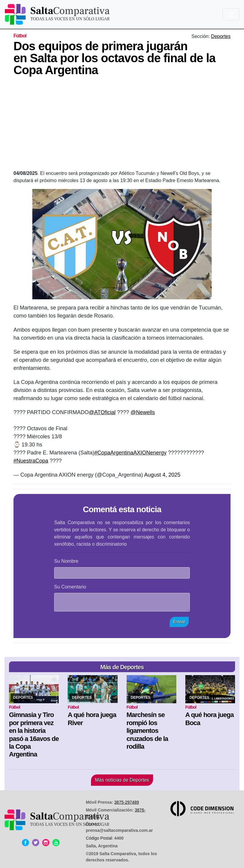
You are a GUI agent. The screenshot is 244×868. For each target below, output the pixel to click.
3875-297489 (127, 802)
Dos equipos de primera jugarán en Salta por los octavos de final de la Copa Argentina (115, 58)
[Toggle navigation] (231, 14)
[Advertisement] (129, 125)
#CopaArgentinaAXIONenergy (130, 453)
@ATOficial (102, 412)
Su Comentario (70, 587)
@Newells (143, 412)
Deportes (221, 36)
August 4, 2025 (162, 475)
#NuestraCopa (31, 461)
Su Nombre (66, 561)
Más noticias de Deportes (122, 780)
